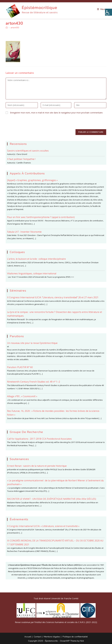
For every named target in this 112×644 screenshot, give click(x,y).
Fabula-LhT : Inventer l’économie (24, 232)
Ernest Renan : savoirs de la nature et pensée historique (37, 466)
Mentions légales (52, 637)
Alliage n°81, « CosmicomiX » (22, 396)
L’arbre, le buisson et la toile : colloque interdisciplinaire (36, 259)
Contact (37, 637)
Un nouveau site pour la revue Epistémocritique (32, 343)
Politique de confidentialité (75, 637)
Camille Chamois (24, 163)
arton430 (15, 28)
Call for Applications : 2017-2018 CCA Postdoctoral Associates (39, 439)
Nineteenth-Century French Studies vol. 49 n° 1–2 (34, 382)
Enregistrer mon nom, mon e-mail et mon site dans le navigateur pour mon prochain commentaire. (57, 113)
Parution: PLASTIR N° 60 (20, 367)
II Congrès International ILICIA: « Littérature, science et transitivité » (43, 526)
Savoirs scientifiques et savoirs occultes (28, 151)
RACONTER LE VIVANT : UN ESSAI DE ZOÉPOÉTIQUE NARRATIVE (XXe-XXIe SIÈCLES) (52, 499)
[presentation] (28, 123)
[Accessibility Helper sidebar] (109, 12)
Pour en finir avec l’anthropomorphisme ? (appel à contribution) (41, 217)
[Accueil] (7, 28)
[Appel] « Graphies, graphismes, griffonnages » (32, 180)
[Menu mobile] (102, 9)
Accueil (28, 637)
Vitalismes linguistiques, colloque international (32, 273)
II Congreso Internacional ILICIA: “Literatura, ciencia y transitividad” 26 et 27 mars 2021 (53, 297)
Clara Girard (22, 154)
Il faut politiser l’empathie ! (21, 159)
